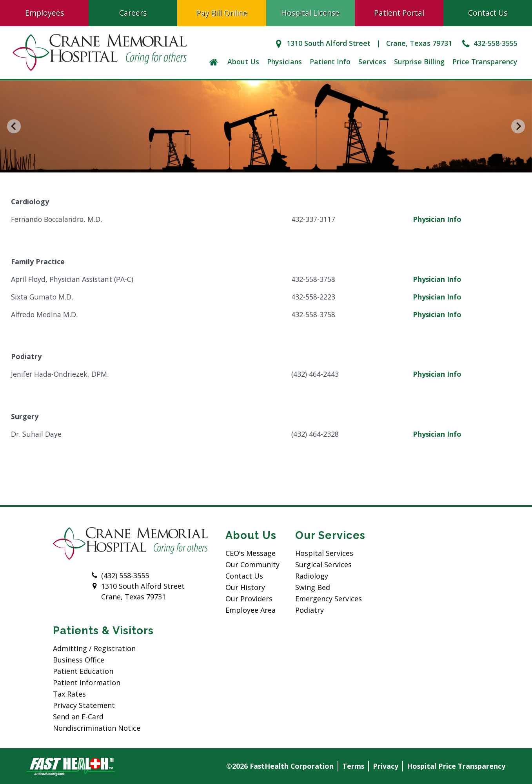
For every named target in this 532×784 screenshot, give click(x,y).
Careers (133, 13)
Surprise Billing (419, 62)
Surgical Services (323, 564)
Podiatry (310, 610)
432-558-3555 (489, 43)
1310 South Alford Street (321, 43)
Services (372, 62)
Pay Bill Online (222, 13)
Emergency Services (329, 599)
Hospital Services (324, 553)
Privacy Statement (84, 705)
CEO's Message (251, 553)
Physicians (284, 62)
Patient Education (83, 671)
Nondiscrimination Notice (97, 728)
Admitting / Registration (94, 648)
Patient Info (330, 62)
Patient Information (87, 682)
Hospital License (310, 13)
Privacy (386, 766)
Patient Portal (399, 13)
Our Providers (249, 599)
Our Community (252, 564)
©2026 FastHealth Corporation (280, 766)
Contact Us (244, 576)
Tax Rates (69, 694)
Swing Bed (313, 587)
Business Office (79, 660)
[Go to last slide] (14, 127)
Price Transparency (485, 62)
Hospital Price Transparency (456, 766)
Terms (353, 766)
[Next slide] (518, 127)
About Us (243, 62)
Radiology (312, 576)
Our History (245, 587)
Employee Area (251, 610)
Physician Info (437, 219)
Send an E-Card (78, 717)
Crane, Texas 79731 (419, 43)
